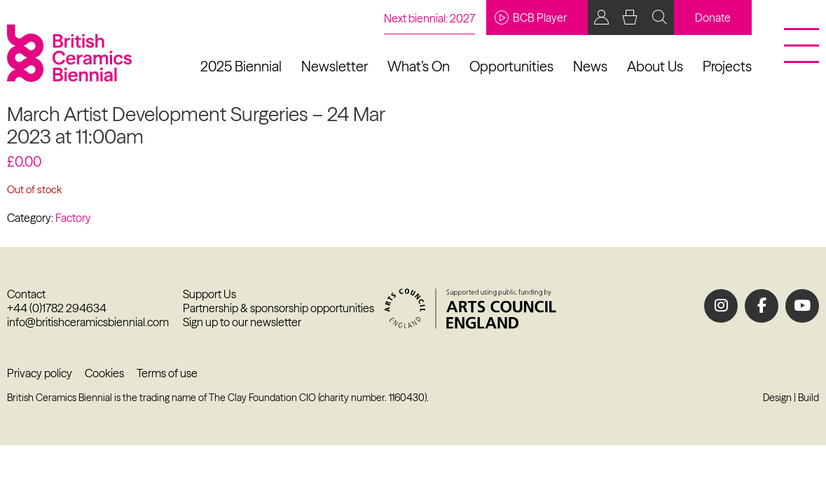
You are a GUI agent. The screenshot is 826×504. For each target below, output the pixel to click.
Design (777, 398)
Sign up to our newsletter (242, 322)
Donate (713, 17)
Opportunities (511, 66)
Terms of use (167, 373)
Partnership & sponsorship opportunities (278, 308)
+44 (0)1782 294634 (57, 308)
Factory (73, 218)
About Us (655, 66)
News (590, 66)
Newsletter (335, 66)
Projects (727, 66)
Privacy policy (40, 373)
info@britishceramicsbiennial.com (88, 322)
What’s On (419, 66)
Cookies (104, 373)
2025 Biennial (241, 66)
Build (808, 398)
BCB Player (531, 17)
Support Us (209, 294)
